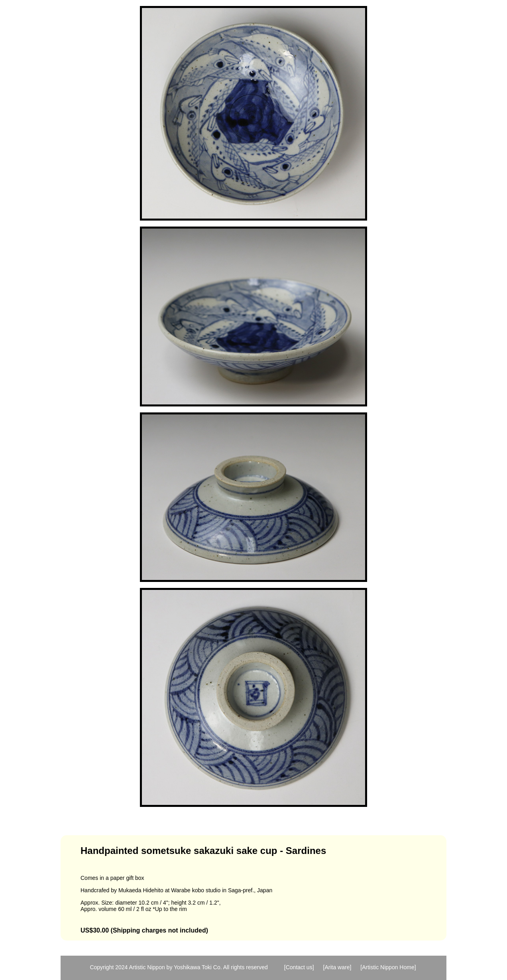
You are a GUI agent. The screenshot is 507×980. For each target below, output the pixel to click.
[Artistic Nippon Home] (388, 967)
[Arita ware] (337, 967)
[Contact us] (299, 967)
